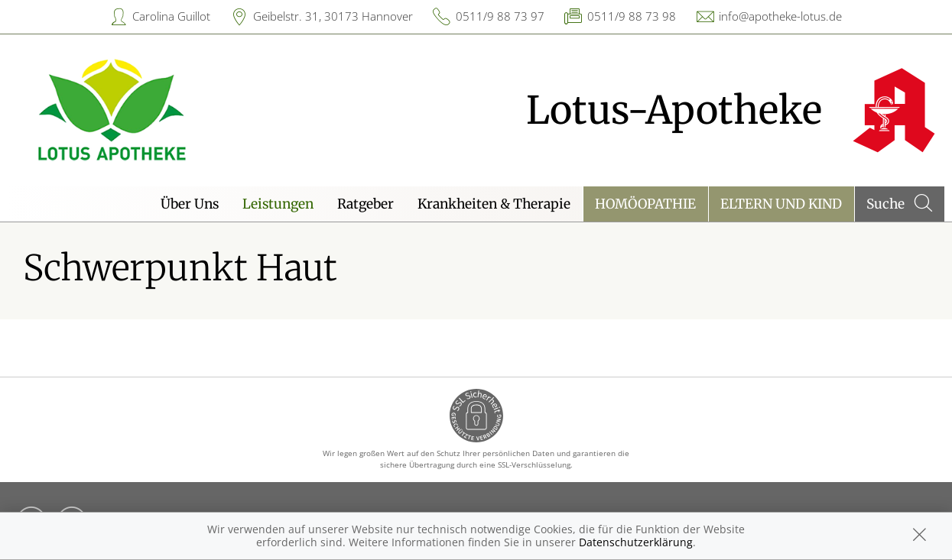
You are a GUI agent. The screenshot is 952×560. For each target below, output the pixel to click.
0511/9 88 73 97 (500, 16)
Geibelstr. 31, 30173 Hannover (333, 16)
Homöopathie (645, 204)
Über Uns (190, 204)
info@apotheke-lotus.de (780, 16)
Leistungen (278, 204)
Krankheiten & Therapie (494, 204)
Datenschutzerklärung (636, 542)
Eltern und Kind (781, 204)
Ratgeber (366, 204)
